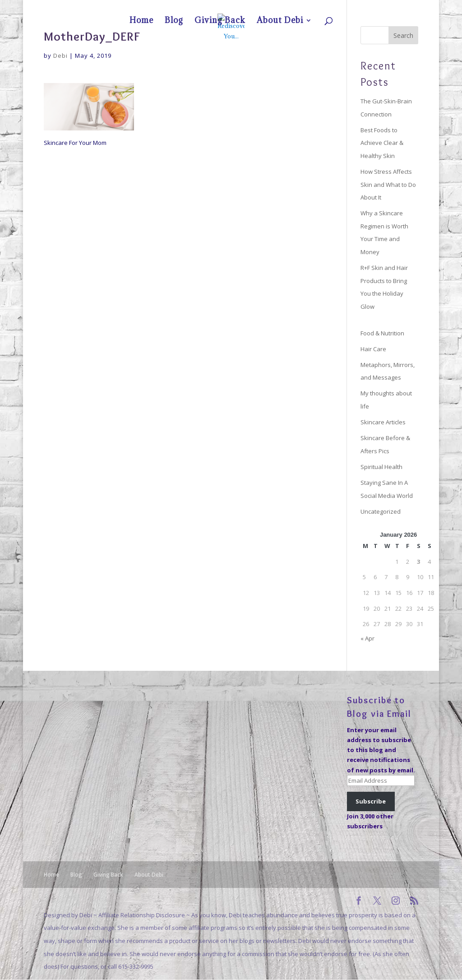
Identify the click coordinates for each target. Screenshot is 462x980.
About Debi (397, 7)
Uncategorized (381, 511)
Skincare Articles (383, 422)
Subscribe (371, 801)
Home (320, 7)
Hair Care (373, 349)
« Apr (367, 638)
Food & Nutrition (382, 333)
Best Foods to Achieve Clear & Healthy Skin (382, 143)
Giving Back (365, 7)
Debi (60, 56)
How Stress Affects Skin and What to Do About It (388, 184)
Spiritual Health (381, 467)
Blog (340, 7)
